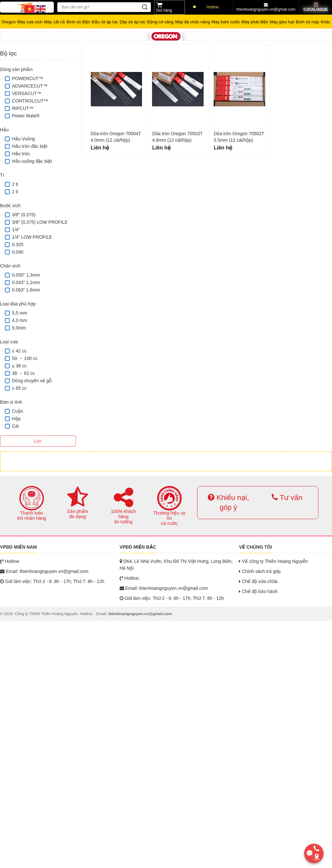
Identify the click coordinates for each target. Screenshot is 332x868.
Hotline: (207, 7)
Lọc (38, 441)
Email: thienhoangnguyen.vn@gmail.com (44, 571)
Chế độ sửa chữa (258, 581)
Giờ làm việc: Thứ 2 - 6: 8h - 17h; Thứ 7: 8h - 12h (52, 581)
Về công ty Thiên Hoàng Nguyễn (273, 561)
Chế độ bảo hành (258, 591)
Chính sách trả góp (260, 571)
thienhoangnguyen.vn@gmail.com (266, 7)
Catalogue (315, 7)
